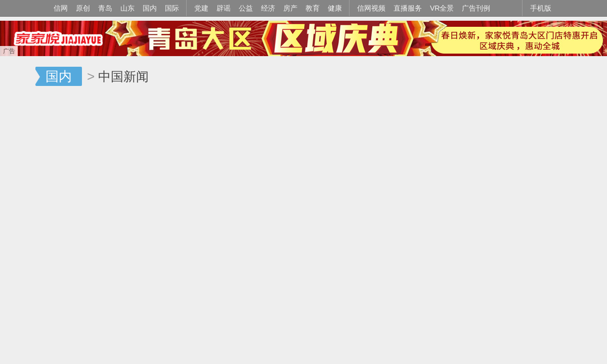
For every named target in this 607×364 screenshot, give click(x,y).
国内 (150, 8)
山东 (127, 8)
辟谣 (224, 8)
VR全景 (442, 8)
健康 (335, 8)
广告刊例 (476, 8)
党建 (201, 8)
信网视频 (371, 8)
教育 (313, 8)
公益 (246, 8)
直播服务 (408, 8)
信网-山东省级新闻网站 (18, 77)
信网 (61, 8)
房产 (290, 8)
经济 (268, 8)
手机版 (541, 8)
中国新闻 (123, 76)
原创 (83, 8)
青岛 (105, 8)
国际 (172, 8)
